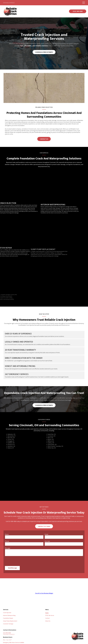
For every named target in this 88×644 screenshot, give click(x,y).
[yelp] (83, 639)
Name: (7, 534)
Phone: (7, 541)
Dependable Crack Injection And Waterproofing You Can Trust (44, 393)
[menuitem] (23, 605)
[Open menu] (84, 3)
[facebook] (80, 639)
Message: (8, 548)
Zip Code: (47, 541)
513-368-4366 (7, 625)
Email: (47, 534)
